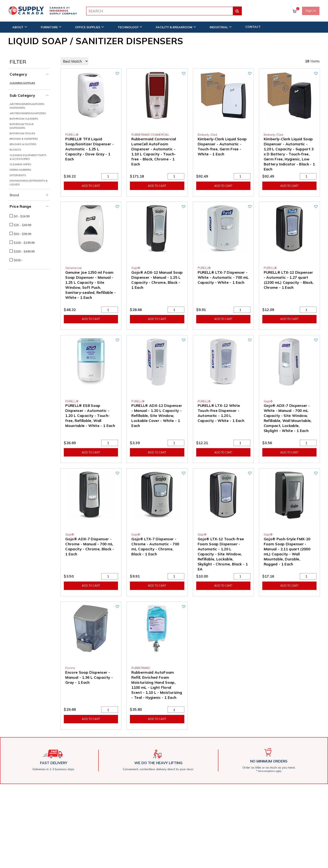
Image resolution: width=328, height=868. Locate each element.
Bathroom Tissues (22, 133)
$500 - (18, 260)
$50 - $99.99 (22, 234)
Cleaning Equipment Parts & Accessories (28, 157)
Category (18, 74)
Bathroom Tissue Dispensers (22, 126)
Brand (14, 195)
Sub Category (22, 95)
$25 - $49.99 (22, 225)
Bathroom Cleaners (24, 119)
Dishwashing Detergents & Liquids (29, 182)
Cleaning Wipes (20, 164)
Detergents (18, 175)
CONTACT (253, 27)
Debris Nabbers (20, 170)
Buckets (15, 150)
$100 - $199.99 (24, 243)
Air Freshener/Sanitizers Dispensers (27, 106)
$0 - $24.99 (22, 216)
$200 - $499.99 (24, 252)
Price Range (20, 206)
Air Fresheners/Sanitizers (28, 113)
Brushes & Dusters (23, 144)
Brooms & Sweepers (24, 139)
